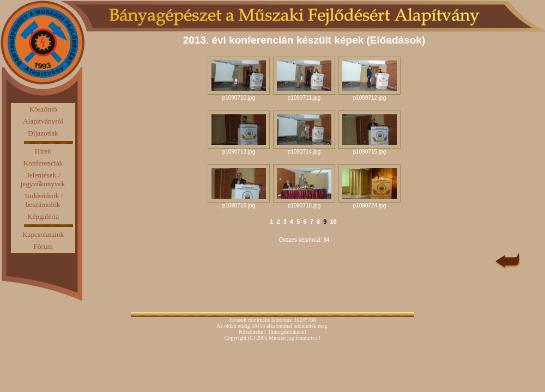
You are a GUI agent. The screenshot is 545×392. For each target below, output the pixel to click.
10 (333, 222)
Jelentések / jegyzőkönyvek (43, 179)
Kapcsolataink (43, 234)
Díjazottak (43, 133)
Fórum (43, 246)
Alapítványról (43, 121)
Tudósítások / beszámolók (44, 200)
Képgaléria (43, 216)
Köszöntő (43, 109)
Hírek (43, 151)
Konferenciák (43, 163)
